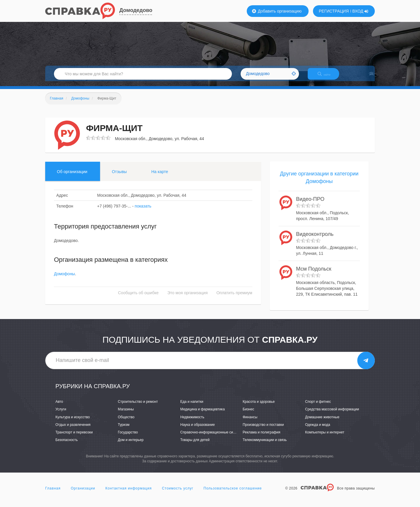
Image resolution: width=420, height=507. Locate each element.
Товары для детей (195, 445)
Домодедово (136, 10)
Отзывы (119, 177)
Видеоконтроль (315, 239)
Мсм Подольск (314, 274)
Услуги (61, 414)
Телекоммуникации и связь (265, 445)
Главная (53, 494)
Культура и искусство (73, 422)
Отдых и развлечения (73, 430)
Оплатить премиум (234, 298)
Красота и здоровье (259, 407)
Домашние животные (322, 422)
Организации (83, 494)
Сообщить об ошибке (138, 298)
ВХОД (360, 11)
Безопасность (67, 445)
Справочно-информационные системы (212, 437)
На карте (160, 177)
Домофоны (64, 279)
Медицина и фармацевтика (203, 414)
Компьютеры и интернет (325, 437)
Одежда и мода (318, 430)
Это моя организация (188, 298)
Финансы (250, 422)
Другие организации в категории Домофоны (319, 182)
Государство (128, 437)
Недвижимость (192, 422)
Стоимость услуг (178, 494)
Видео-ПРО (310, 204)
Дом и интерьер (131, 445)
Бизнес (248, 414)
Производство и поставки (263, 430)
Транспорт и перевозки (74, 437)
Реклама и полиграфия (261, 437)
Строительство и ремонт (138, 407)
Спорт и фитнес (318, 407)
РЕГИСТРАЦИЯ (334, 11)
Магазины (126, 414)
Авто (59, 407)
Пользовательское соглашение (233, 494)
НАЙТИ (328, 77)
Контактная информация (128, 494)
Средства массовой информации (332, 414)
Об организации (72, 177)
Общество (126, 422)
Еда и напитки (192, 407)
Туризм (124, 430)
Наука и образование (197, 430)
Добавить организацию (277, 11)
